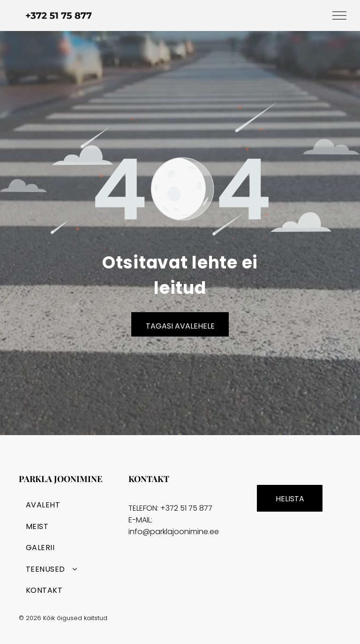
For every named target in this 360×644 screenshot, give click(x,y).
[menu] (339, 15)
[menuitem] (70, 505)
